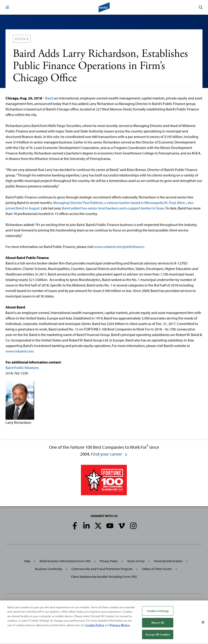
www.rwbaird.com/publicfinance (119, 247)
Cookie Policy (95, 627)
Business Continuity (49, 569)
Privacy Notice (120, 627)
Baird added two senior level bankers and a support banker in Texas (113, 208)
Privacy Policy (109, 561)
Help (27, 561)
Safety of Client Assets (157, 569)
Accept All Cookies (158, 636)
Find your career (109, 454)
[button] (7, 7)
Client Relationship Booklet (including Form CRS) (104, 577)
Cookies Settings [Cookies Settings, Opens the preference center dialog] (158, 612)
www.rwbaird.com (20, 351)
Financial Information (168, 561)
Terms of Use (136, 561)
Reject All (158, 624)
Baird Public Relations (22, 368)
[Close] (203, 624)
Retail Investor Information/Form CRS (65, 561)
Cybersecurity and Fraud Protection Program (102, 569)
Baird (49, 98)
